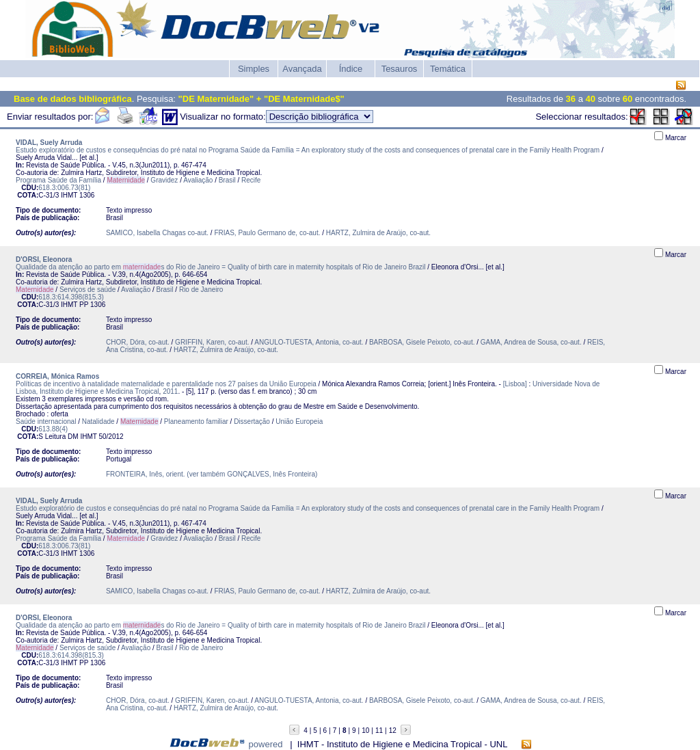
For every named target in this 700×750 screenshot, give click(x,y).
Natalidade (98, 421)
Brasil (227, 180)
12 (393, 731)
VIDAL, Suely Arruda (49, 143)
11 (379, 731)
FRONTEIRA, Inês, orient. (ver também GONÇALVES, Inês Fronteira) (212, 474)
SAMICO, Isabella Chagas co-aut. (157, 233)
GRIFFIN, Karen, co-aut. (212, 342)
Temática (448, 69)
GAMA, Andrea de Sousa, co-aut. (531, 342)
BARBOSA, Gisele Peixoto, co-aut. (422, 342)
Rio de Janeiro (201, 290)
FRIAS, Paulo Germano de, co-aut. (267, 233)
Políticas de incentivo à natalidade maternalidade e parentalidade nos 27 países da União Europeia (166, 384)
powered (266, 744)
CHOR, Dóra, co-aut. (138, 342)
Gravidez (164, 180)
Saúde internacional (46, 421)
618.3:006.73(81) (64, 188)
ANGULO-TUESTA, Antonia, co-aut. (309, 342)
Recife (251, 180)
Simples (254, 69)
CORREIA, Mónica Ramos (57, 376)
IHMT (69, 195)
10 (365, 731)
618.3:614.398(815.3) (71, 297)
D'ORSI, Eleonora (44, 259)
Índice (351, 69)
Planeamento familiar (196, 421)
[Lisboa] (515, 384)
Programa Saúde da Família (58, 180)
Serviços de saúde (87, 290)
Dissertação (252, 421)
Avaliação (198, 180)
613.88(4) (53, 429)
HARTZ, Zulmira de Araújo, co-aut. (378, 233)
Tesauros (400, 69)
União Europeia (299, 421)
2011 (170, 391)
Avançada (302, 69)
